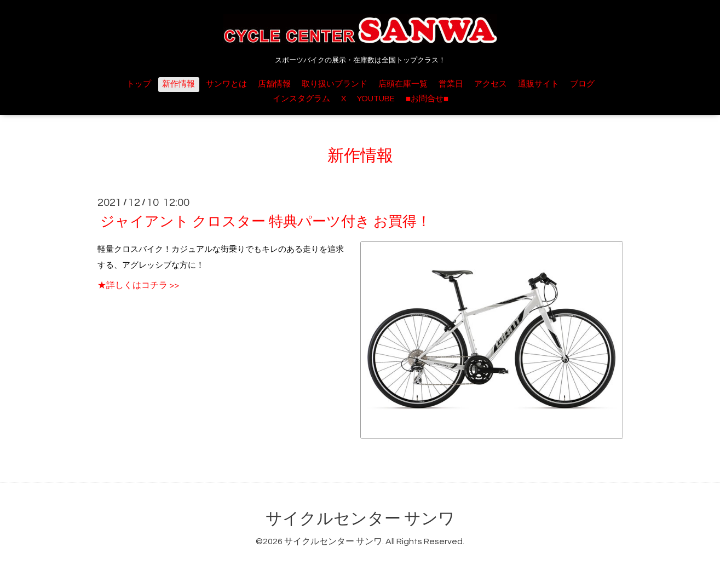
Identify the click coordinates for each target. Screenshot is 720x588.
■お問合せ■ (427, 99)
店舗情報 (274, 84)
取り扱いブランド (335, 84)
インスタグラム (301, 99)
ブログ (582, 84)
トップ (139, 84)
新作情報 (178, 84)
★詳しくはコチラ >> (138, 285)
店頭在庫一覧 (403, 84)
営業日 (451, 84)
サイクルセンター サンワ (360, 519)
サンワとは (226, 84)
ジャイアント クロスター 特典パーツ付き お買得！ (266, 222)
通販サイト (538, 84)
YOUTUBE (376, 99)
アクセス (491, 84)
